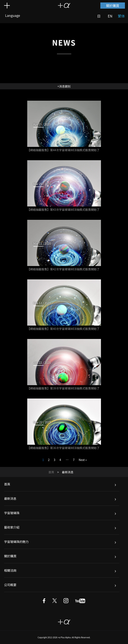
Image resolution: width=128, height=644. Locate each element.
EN (110, 16)
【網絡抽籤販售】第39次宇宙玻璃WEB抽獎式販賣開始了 (63, 388)
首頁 (51, 472)
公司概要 (10, 585)
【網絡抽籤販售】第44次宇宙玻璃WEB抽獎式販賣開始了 (63, 150)
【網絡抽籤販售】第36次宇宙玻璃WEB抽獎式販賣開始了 (63, 448)
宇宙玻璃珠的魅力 (16, 542)
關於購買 (113, 6)
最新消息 (10, 498)
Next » (83, 460)
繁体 (121, 16)
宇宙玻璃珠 (12, 513)
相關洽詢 (10, 570)
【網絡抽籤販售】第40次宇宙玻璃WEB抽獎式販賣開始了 (63, 329)
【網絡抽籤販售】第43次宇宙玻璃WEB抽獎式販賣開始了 (63, 210)
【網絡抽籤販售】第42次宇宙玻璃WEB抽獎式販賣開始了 (63, 269)
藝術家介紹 (12, 527)
